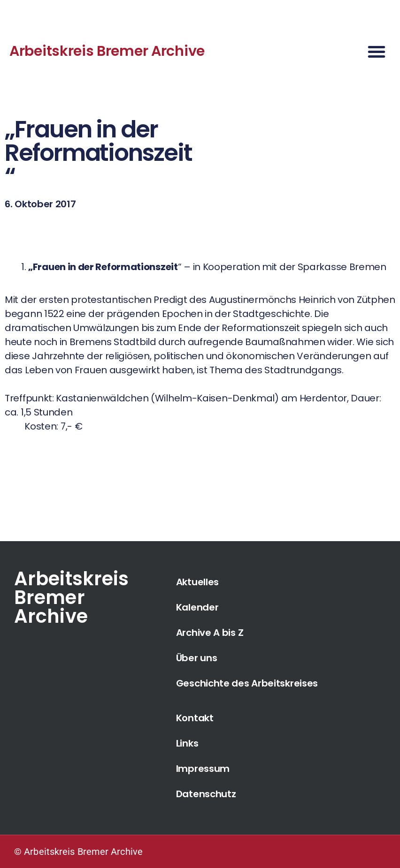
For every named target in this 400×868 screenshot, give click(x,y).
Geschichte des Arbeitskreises (247, 683)
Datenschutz (206, 794)
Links (187, 743)
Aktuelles (197, 582)
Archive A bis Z (210, 633)
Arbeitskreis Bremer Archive (107, 51)
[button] (377, 52)
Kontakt (195, 718)
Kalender (197, 607)
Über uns (197, 658)
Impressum (203, 769)
